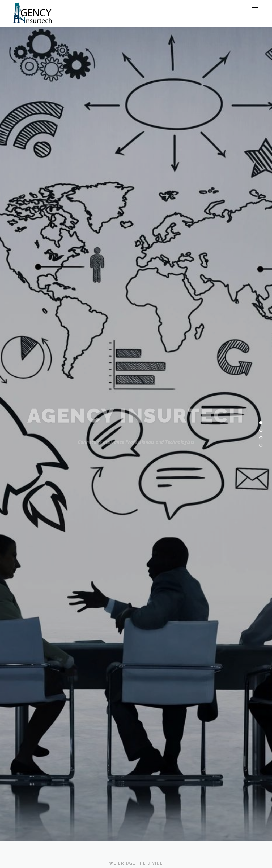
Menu (255, 10)
